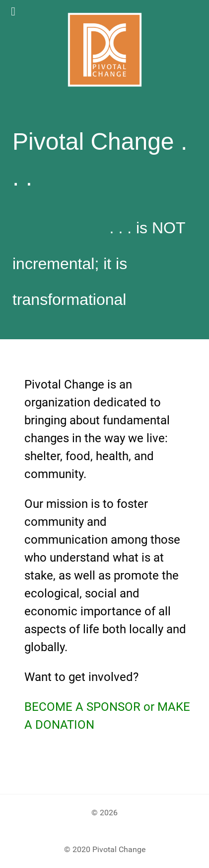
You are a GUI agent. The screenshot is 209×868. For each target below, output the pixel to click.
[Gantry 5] (104, 50)
